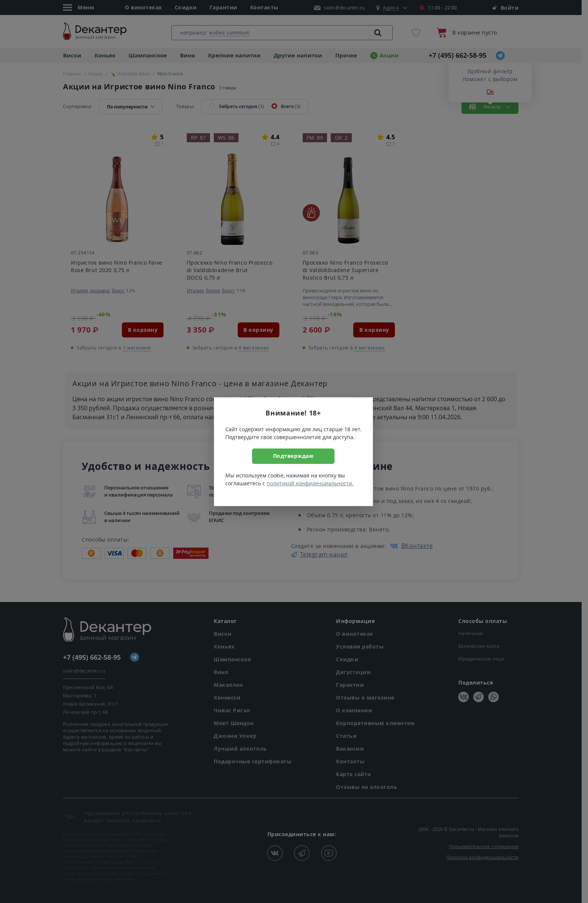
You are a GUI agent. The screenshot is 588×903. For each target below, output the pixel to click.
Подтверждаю (293, 456)
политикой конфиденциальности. (310, 483)
